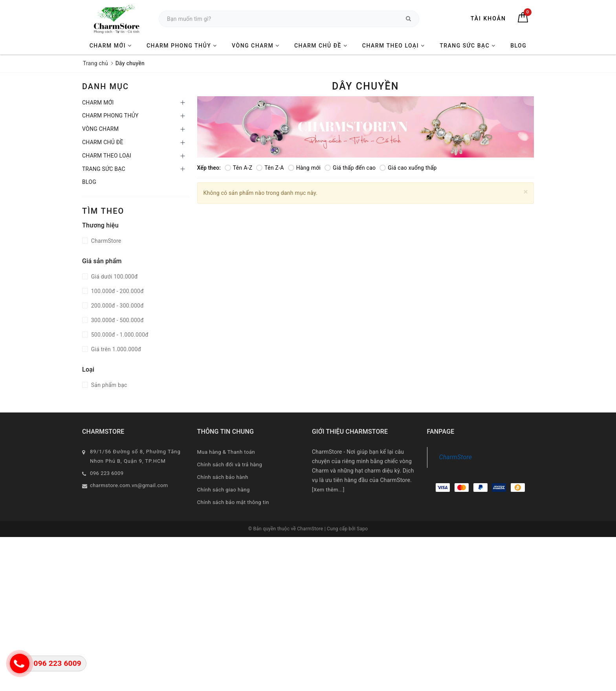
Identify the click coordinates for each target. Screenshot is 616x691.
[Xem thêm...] (328, 490)
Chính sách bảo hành (223, 477)
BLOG (518, 46)
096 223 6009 (107, 473)
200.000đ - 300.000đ (117, 306)
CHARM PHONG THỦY (182, 46)
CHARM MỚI (111, 46)
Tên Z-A (270, 168)
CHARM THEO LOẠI (394, 46)
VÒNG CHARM (256, 46)
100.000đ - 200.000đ (117, 291)
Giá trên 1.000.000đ (115, 349)
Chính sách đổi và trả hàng (230, 465)
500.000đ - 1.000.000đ (119, 335)
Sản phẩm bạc (108, 385)
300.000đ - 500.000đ (117, 320)
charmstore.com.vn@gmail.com (129, 485)
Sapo (362, 529)
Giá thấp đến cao (350, 168)
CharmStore (105, 241)
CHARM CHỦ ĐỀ (321, 46)
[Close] (526, 192)
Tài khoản (488, 18)
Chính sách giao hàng (224, 490)
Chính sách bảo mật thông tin (233, 502)
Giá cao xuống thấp (408, 168)
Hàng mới (304, 168)
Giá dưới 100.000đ (114, 277)
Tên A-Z (238, 168)
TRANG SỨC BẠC (468, 46)
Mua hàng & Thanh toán (226, 452)
